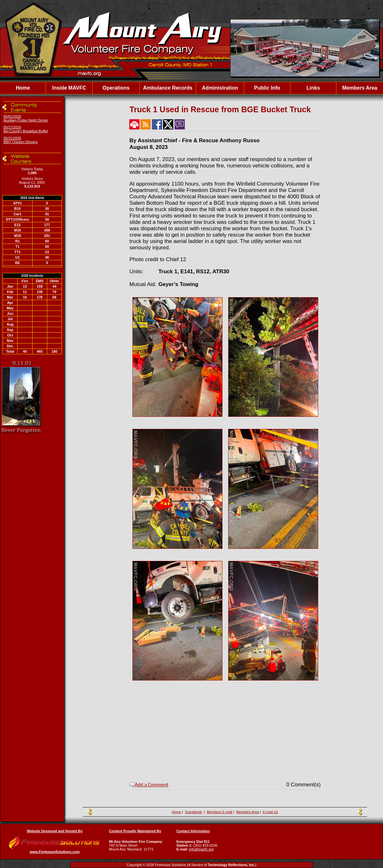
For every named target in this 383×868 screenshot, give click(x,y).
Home (23, 88)
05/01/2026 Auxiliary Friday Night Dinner (26, 118)
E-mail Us (270, 812)
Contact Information (193, 831)
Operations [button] (116, 88)
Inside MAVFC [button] (69, 88)
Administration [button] (220, 88)
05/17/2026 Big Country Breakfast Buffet (26, 129)
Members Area (360, 88)
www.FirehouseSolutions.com (55, 852)
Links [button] (313, 88)
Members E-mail (220, 812)
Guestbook (194, 812)
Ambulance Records (168, 88)
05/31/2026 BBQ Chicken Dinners (21, 140)
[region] (191, 88)
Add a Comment (152, 785)
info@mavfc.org (201, 849)
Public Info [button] (267, 88)
